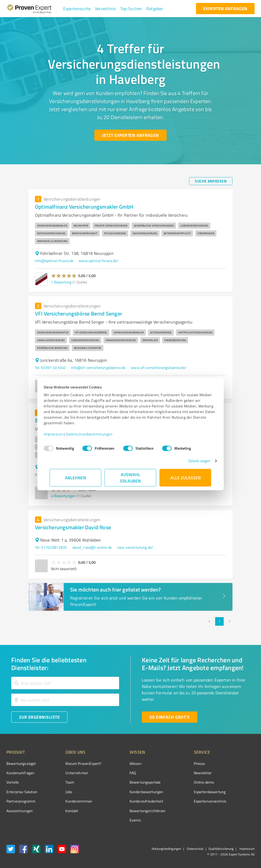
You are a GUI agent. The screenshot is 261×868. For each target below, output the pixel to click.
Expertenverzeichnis (180, 801)
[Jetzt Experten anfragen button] (130, 135)
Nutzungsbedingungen (166, 849)
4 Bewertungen (63, 496)
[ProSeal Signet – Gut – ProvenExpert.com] (235, 773)
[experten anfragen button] (225, 9)
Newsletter (173, 773)
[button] (77, 9)
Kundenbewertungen (127, 792)
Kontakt (62, 811)
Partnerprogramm (21, 801)
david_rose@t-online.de (92, 547)
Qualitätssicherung (221, 849)
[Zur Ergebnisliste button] (39, 717)
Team (60, 782)
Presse (169, 763)
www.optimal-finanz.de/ (99, 261)
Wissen (116, 763)
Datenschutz (195, 849)
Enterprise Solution (22, 792)
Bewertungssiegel (21, 763)
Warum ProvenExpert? (73, 763)
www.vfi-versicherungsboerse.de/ (158, 367)
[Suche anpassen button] (211, 181)
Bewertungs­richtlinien (128, 811)
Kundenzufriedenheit (126, 801)
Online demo (174, 782)
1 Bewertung (61, 282)
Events (115, 820)
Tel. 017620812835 (51, 547)
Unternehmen (67, 773)
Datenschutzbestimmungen (95, 434)
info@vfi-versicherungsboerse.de (98, 367)
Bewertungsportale (125, 782)
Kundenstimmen (69, 801)
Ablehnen (76, 478)
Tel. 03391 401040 (50, 367)
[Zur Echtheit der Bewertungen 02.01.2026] (235, 809)
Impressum (59, 434)
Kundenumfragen (20, 773)
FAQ (113, 773)
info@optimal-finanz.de (54, 261)
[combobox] (65, 683)
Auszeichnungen (20, 811)
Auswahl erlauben (130, 478)
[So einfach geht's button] (170, 717)
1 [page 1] (219, 621)
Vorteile (13, 782)
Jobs (59, 792)
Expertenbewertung (180, 792)
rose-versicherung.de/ (135, 547)
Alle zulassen (186, 478)
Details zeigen (193, 461)
